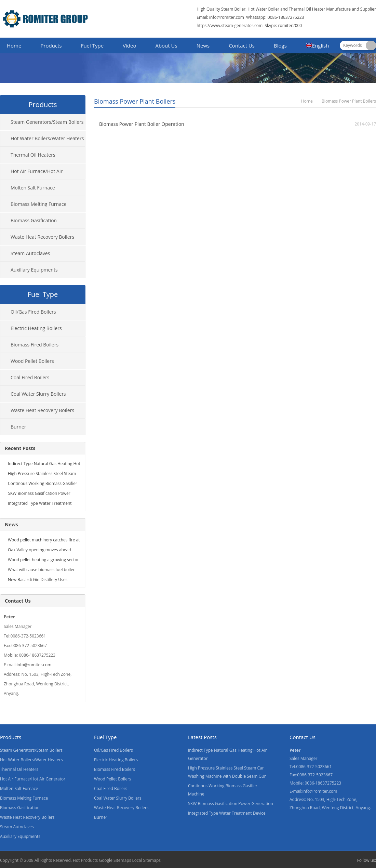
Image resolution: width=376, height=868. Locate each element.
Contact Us (242, 45)
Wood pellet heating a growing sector (43, 560)
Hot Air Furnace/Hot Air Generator (31, 174)
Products (51, 45)
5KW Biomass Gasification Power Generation (231, 804)
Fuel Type (92, 45)
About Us (166, 45)
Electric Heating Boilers (36, 328)
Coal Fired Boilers (30, 377)
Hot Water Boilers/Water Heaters (47, 138)
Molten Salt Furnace (33, 188)
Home (14, 45)
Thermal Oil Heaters (33, 155)
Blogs (280, 45)
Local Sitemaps (147, 860)
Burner (18, 427)
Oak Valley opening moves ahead (39, 550)
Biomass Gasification (34, 220)
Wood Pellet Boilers (32, 361)
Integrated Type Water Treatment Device (227, 813)
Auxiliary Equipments (34, 270)
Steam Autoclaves (30, 253)
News (203, 45)
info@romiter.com (226, 17)
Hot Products (85, 860)
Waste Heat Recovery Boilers (42, 237)
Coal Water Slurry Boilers (38, 394)
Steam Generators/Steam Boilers (47, 122)
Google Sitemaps (115, 860)
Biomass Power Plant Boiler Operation (142, 124)
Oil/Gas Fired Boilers (33, 312)
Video (129, 45)
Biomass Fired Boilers (35, 345)
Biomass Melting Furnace (39, 204)
